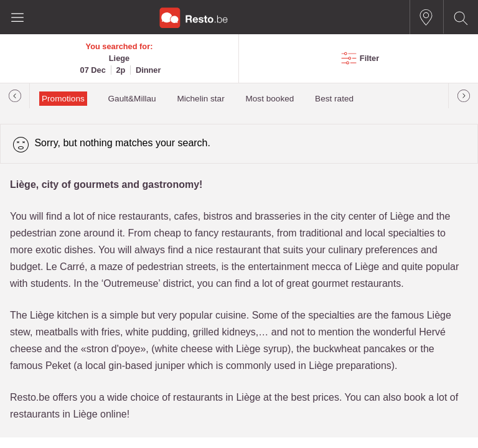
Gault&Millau (132, 99)
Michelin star (200, 99)
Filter (369, 58)
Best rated (334, 99)
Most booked (269, 99)
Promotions (63, 99)
